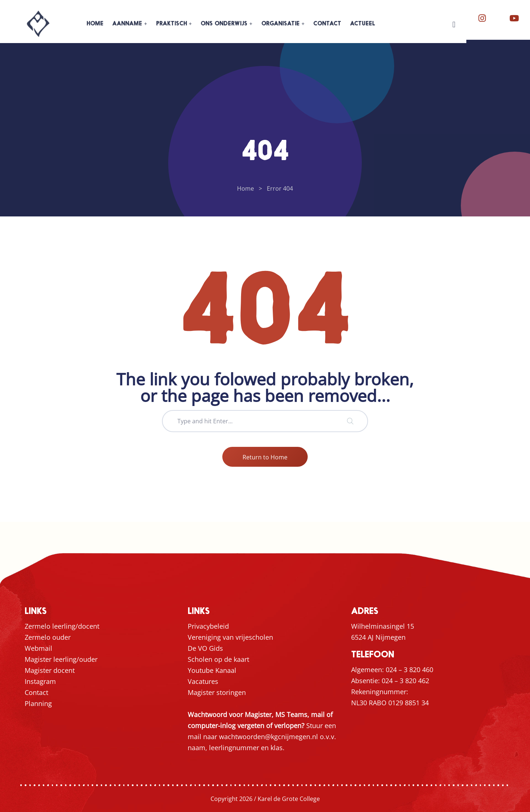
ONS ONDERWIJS (224, 24)
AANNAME (127, 24)
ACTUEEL (363, 24)
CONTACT (327, 24)
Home (245, 188)
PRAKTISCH (172, 24)
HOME (95, 24)
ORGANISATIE (280, 24)
